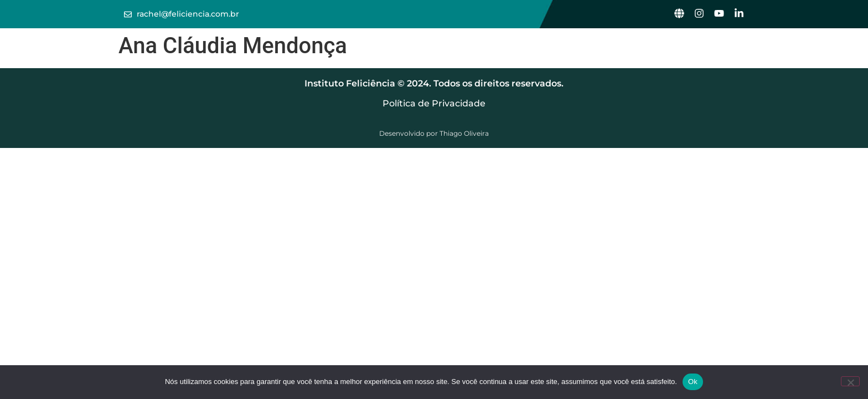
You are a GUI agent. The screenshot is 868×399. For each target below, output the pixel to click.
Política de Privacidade (434, 103)
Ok (693, 382)
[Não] (850, 381)
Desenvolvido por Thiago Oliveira (434, 133)
